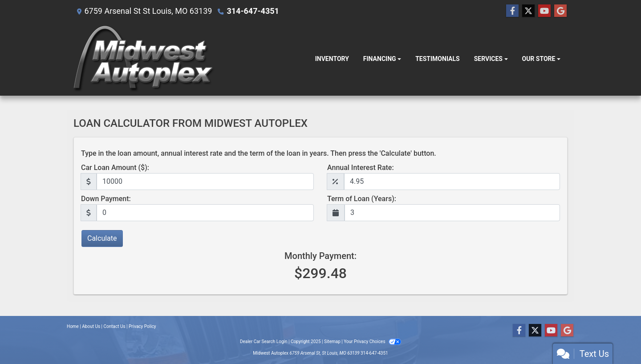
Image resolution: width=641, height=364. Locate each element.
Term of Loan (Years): (362, 199)
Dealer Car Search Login (264, 342)
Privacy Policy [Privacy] (142, 326)
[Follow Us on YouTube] (544, 11)
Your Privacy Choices (372, 342)
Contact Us (115, 326)
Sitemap (332, 342)
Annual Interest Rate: (361, 168)
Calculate (102, 238)
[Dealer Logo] (144, 59)
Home (73, 326)
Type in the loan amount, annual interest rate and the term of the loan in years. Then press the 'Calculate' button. (259, 153)
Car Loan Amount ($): (115, 168)
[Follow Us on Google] (560, 11)
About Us (91, 326)
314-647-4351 (253, 11)
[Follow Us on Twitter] (528, 11)
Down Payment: (106, 199)
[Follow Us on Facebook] (512, 11)
